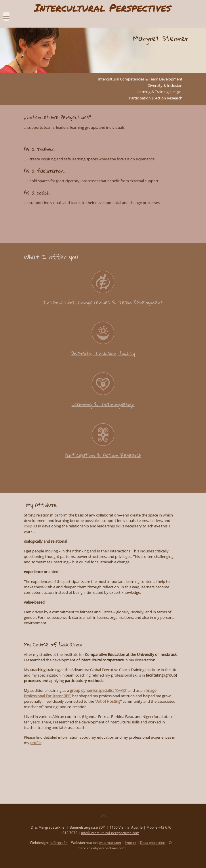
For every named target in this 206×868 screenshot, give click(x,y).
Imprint (131, 843)
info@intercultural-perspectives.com (110, 833)
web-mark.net (110, 843)
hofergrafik (58, 843)
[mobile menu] (6, 14)
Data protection (153, 843)
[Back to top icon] (103, 816)
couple (30, 526)
